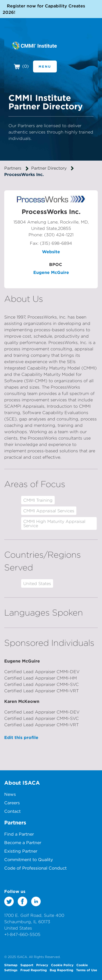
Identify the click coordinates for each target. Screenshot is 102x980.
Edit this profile (21, 737)
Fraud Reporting (34, 970)
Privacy (42, 965)
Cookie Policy (62, 965)
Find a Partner (19, 834)
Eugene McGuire (51, 272)
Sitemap (11, 965)
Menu (45, 66)
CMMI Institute (34, 46)
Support (27, 965)
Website (51, 252)
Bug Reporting (61, 970)
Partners (13, 168)
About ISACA (22, 783)
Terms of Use (87, 970)
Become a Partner (23, 843)
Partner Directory (49, 168)
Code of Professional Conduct (35, 868)
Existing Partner (21, 851)
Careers (12, 803)
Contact (12, 811)
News (10, 794)
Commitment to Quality (29, 859)
